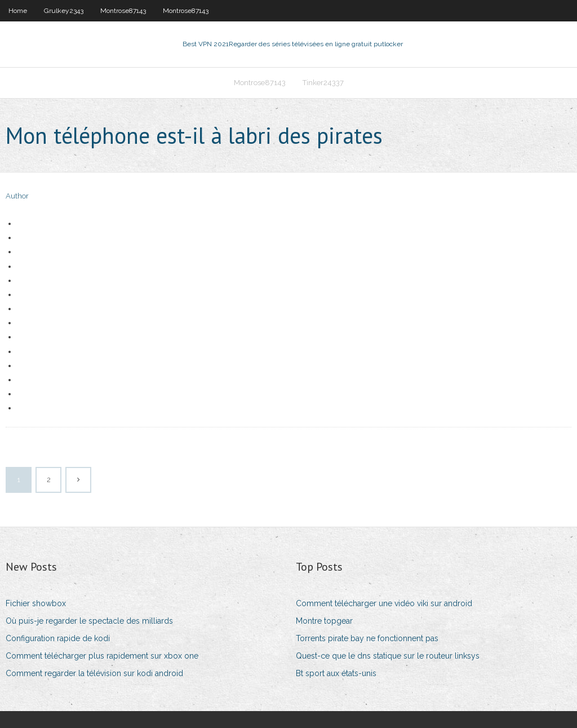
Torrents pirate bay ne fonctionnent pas (367, 638)
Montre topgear (324, 621)
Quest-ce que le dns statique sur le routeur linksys (388, 656)
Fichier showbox (36, 603)
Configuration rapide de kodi (58, 638)
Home (18, 11)
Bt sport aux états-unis (336, 673)
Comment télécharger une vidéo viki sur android (384, 603)
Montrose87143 (123, 11)
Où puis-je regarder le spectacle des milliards (89, 621)
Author (17, 196)
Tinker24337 (323, 83)
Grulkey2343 (64, 11)
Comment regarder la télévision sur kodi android (94, 673)
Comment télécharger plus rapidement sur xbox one (102, 656)
